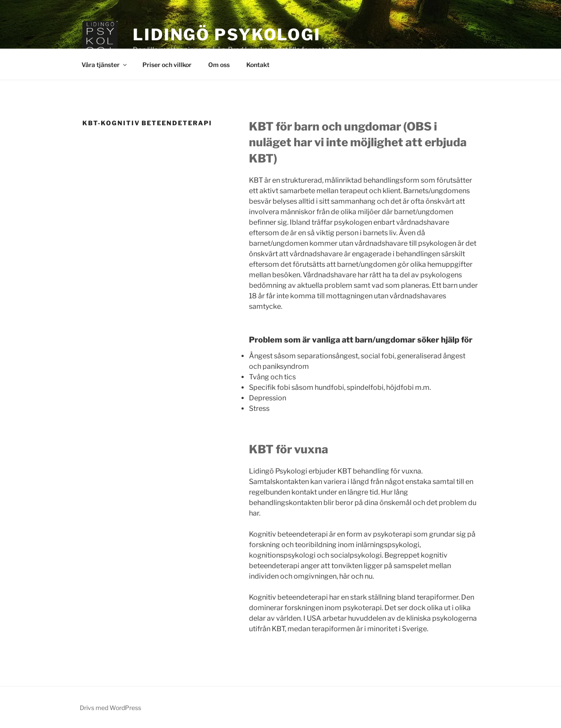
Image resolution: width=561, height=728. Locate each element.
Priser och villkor (167, 65)
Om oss (219, 65)
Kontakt (258, 65)
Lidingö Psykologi (227, 35)
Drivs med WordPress (110, 708)
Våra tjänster (105, 65)
